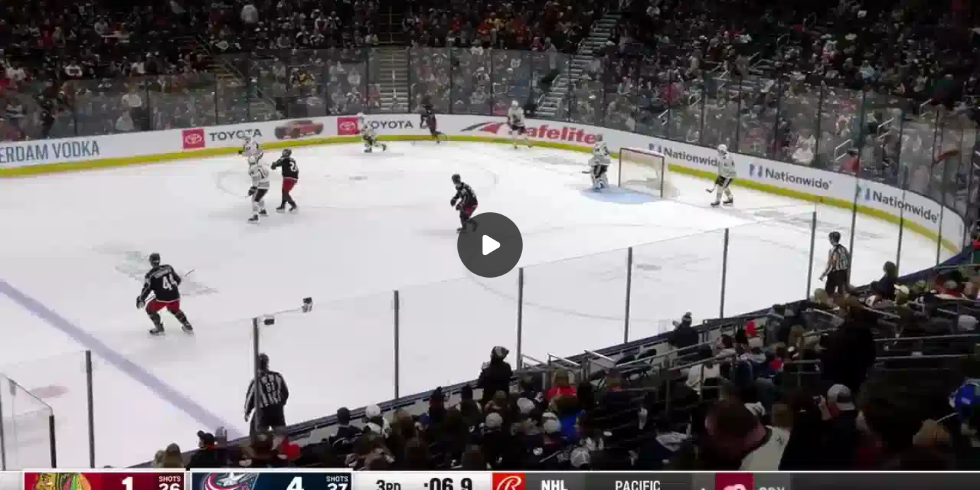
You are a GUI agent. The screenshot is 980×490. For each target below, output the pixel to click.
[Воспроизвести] (490, 245)
